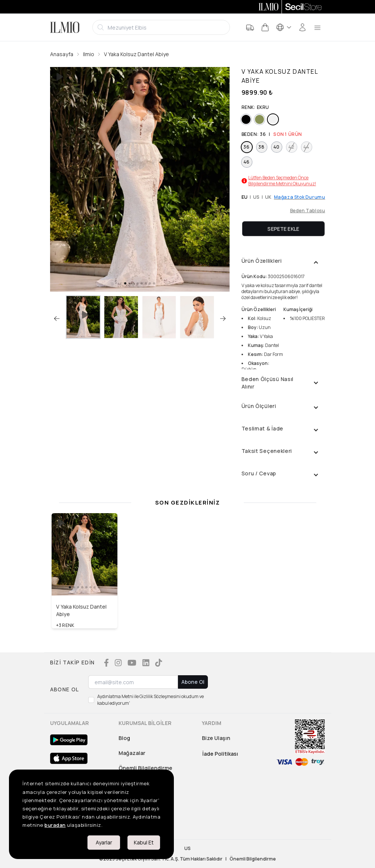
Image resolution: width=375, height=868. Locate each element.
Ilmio (89, 54)
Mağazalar (132, 753)
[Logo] (65, 27)
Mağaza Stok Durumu (300, 197)
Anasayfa (62, 54)
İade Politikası (220, 754)
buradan (55, 825)
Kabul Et (144, 842)
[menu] (317, 27)
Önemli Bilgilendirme (145, 768)
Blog (124, 738)
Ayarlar (104, 842)
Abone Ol (193, 682)
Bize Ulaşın (216, 738)
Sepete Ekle (283, 229)
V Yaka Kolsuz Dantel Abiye (136, 54)
